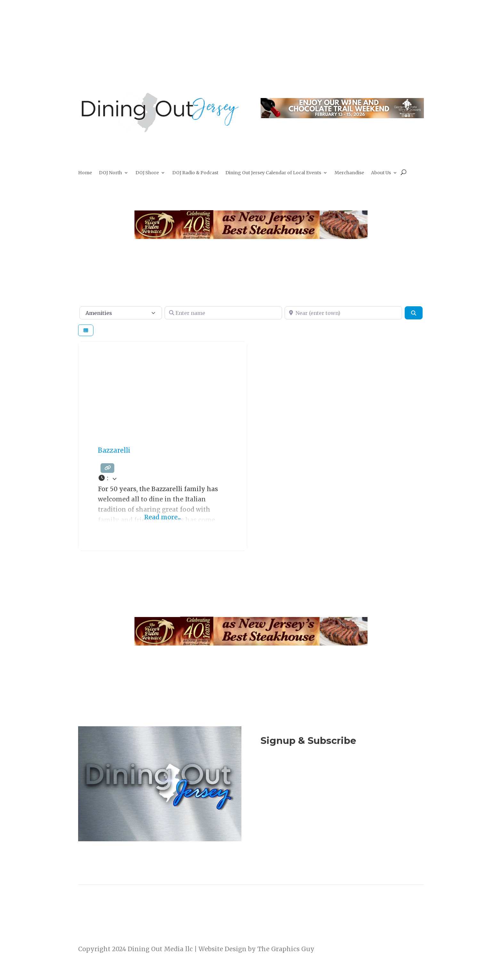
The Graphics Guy (286, 949)
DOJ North (110, 173)
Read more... (162, 517)
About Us (381, 173)
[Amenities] (121, 313)
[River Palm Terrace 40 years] (251, 237)
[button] (163, 478)
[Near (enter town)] (343, 313)
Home (85, 173)
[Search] (414, 313)
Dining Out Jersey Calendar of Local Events (273, 173)
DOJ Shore (147, 173)
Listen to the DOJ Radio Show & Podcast (339, 802)
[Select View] (86, 330)
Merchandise (349, 173)
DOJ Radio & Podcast (195, 173)
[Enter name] (223, 313)
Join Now (342, 776)
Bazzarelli (114, 450)
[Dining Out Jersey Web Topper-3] (342, 116)
